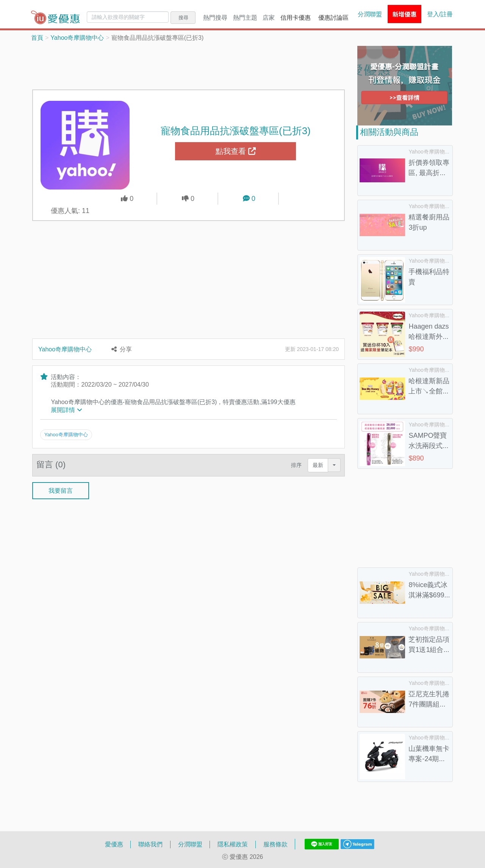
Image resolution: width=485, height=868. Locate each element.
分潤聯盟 (370, 14)
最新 (318, 465)
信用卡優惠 (296, 17)
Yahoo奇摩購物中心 (77, 38)
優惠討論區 (333, 17)
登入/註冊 (440, 14)
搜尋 (183, 17)
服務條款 (275, 844)
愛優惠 (114, 844)
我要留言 (61, 490)
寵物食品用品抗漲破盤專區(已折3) (236, 130)
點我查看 (236, 151)
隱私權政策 (233, 844)
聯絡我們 (150, 844)
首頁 (37, 38)
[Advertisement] (189, 65)
